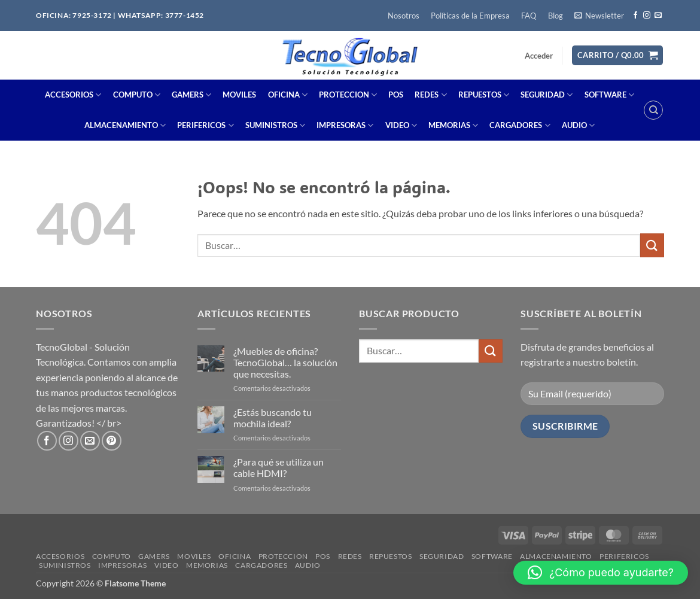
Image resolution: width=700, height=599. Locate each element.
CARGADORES (520, 125)
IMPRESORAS (345, 125)
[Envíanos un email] (658, 16)
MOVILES (239, 95)
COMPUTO (137, 95)
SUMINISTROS (275, 125)
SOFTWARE (609, 95)
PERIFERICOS (205, 125)
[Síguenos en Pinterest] (112, 441)
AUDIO (578, 125)
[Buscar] (653, 110)
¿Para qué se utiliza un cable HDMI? (279, 467)
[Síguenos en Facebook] (635, 16)
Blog (556, 16)
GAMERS (191, 95)
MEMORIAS (453, 125)
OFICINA (288, 95)
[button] (599, 16)
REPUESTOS (484, 95)
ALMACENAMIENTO (125, 125)
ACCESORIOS (73, 95)
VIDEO (401, 125)
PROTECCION (348, 95)
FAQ (529, 16)
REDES (430, 95)
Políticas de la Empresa (470, 16)
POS (396, 95)
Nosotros (404, 16)
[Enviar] (652, 245)
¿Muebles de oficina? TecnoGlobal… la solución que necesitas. (285, 362)
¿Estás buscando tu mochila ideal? (273, 418)
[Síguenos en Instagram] (647, 16)
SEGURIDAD (547, 95)
